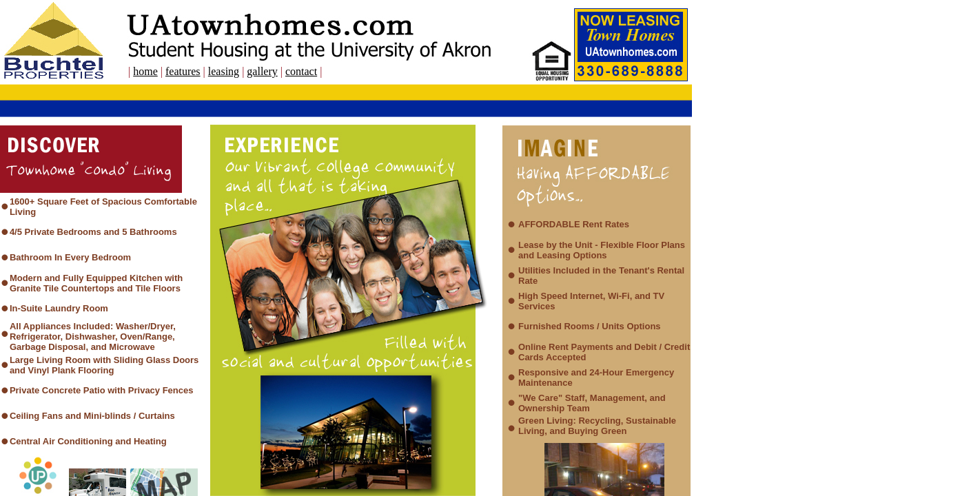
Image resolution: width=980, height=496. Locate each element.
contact (301, 71)
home (145, 71)
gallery (262, 71)
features (183, 71)
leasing (224, 71)
